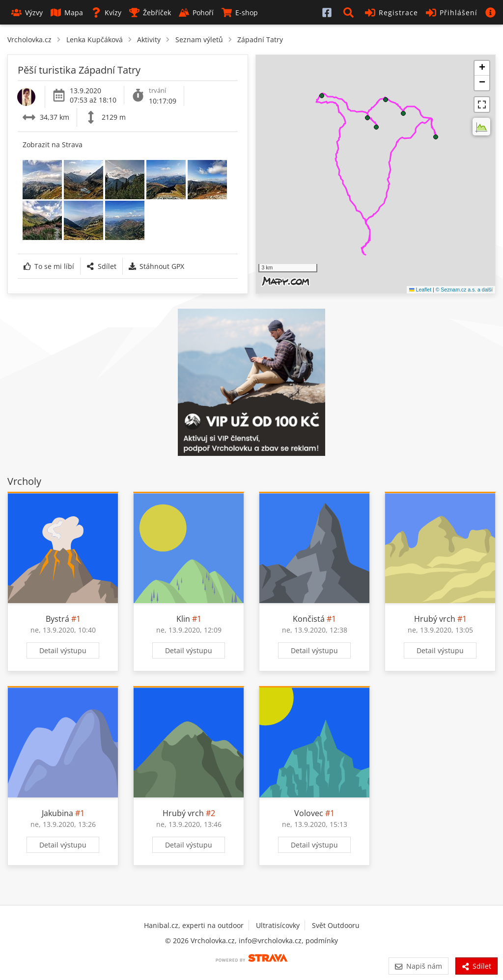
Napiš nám (418, 966)
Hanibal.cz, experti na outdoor (194, 925)
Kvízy (106, 13)
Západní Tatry (260, 40)
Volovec (309, 813)
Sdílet (101, 266)
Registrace (391, 13)
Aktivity (149, 40)
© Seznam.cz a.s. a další (464, 290)
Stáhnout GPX (156, 266)
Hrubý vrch (435, 619)
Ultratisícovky (278, 925)
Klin (183, 619)
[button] (350, 12)
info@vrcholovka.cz (270, 940)
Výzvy (27, 13)
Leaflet (420, 290)
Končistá (309, 619)
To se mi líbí (49, 266)
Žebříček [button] (150, 13)
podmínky (322, 940)
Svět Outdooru (336, 925)
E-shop (240, 13)
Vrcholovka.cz (29, 40)
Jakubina (57, 813)
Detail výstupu (63, 650)
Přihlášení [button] (452, 13)
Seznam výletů (199, 40)
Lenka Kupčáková (95, 40)
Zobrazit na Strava (53, 145)
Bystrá (57, 619)
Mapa (67, 13)
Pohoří (196, 13)
